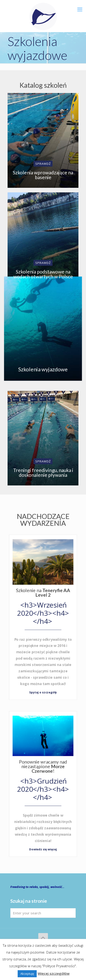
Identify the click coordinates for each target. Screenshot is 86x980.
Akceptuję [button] (27, 974)
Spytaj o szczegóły (43, 691)
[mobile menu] (80, 9)
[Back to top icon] (43, 938)
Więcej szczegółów (54, 973)
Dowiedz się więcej (43, 848)
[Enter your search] (43, 913)
